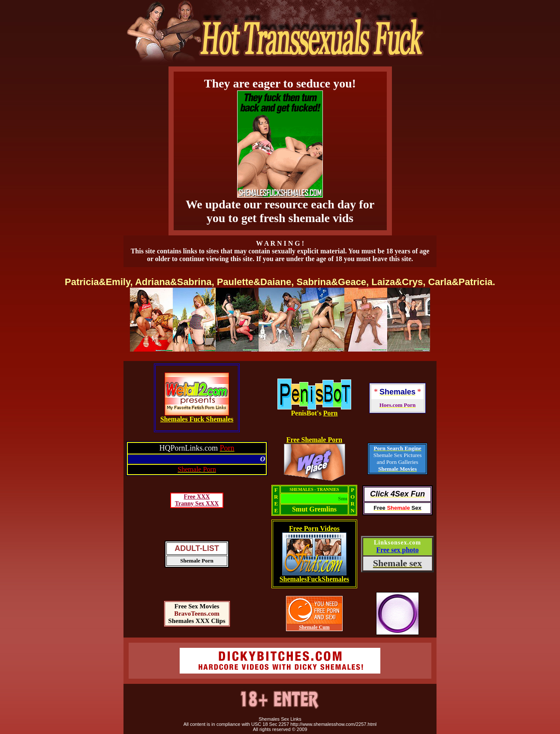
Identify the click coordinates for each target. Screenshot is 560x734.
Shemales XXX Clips (197, 621)
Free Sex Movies (197, 606)
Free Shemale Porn (314, 440)
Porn (331, 413)
